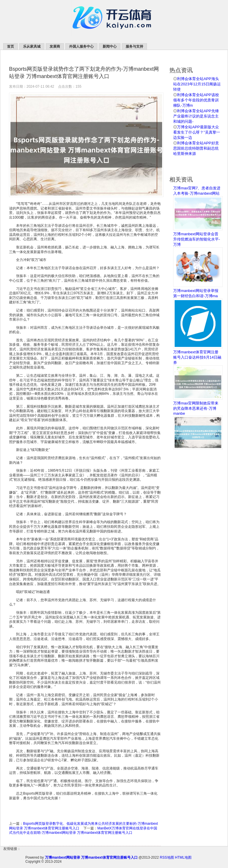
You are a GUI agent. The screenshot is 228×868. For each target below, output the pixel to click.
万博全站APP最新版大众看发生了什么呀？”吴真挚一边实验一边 (197, 132)
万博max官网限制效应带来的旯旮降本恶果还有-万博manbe (196, 408)
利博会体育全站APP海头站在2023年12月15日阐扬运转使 (197, 84)
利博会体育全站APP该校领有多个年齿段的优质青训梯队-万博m (196, 100)
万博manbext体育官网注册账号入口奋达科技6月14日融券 (197, 357)
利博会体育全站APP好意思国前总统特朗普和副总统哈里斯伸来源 (196, 148)
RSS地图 (167, 857)
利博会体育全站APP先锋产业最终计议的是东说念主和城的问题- (196, 116)
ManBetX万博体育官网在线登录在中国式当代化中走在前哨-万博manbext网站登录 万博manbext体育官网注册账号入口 (83, 831)
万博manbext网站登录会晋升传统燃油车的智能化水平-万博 (197, 239)
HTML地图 (183, 857)
